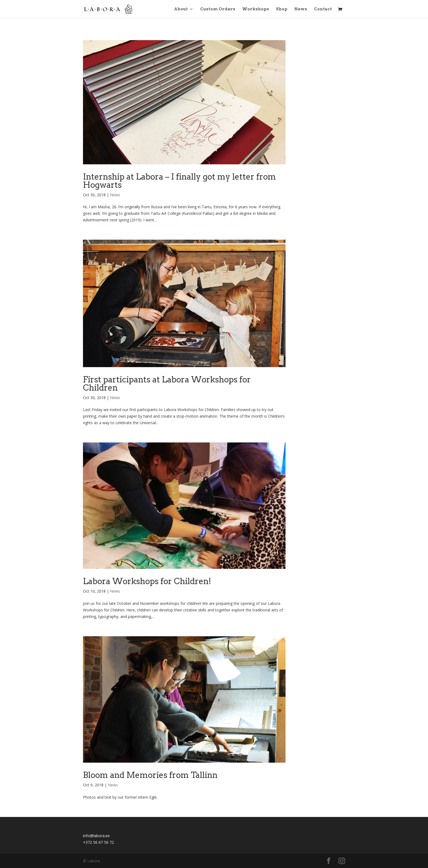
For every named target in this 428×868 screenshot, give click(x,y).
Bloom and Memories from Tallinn (150, 775)
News (301, 9)
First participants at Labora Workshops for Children (167, 384)
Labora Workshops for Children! (147, 581)
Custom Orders (218, 9)
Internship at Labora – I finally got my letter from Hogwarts (179, 181)
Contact (323, 9)
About (181, 9)
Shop (282, 9)
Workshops (256, 9)
